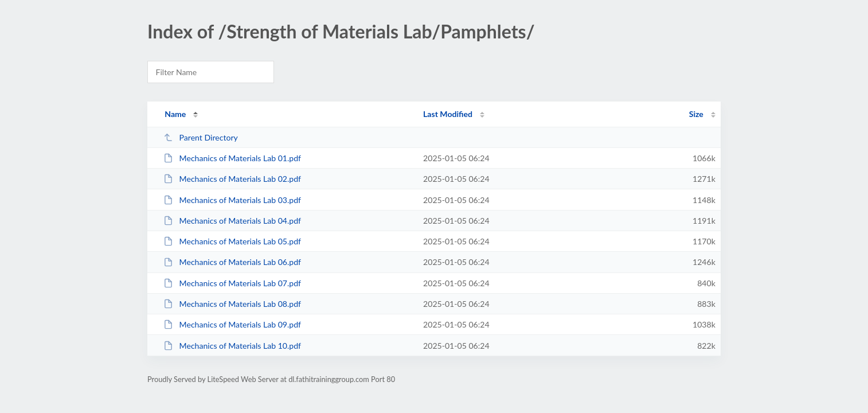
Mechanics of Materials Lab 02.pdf (232, 179)
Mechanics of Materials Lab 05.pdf (232, 241)
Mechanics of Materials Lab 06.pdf (232, 262)
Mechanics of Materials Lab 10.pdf (232, 346)
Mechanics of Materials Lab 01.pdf (232, 158)
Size (696, 114)
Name (175, 114)
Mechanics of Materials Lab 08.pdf (232, 304)
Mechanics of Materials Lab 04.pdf (232, 221)
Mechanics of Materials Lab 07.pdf (232, 283)
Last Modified (448, 114)
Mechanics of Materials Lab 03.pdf (232, 200)
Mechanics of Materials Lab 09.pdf (232, 324)
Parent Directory (201, 137)
